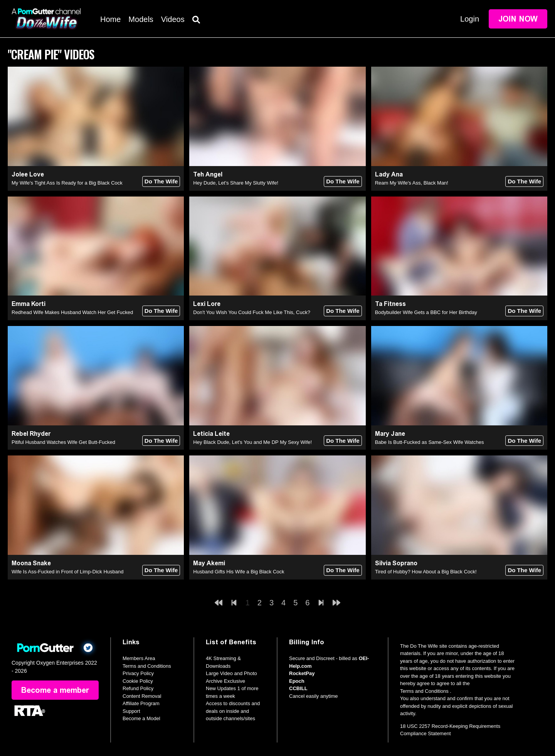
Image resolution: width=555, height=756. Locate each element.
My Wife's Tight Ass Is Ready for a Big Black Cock (67, 183)
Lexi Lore (207, 304)
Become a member (55, 690)
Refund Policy (138, 688)
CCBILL (298, 688)
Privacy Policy (138, 673)
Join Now (518, 19)
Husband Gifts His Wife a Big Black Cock (239, 572)
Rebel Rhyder (31, 434)
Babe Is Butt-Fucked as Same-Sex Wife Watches (430, 442)
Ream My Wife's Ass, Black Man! (412, 183)
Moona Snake (31, 563)
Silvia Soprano (396, 563)
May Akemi (209, 563)
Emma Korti (29, 304)
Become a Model (141, 718)
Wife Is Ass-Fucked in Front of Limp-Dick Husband (67, 572)
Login (470, 19)
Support (131, 711)
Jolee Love (28, 174)
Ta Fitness (390, 304)
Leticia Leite (211, 434)
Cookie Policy (138, 681)
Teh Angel (208, 174)
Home (110, 19)
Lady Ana (389, 174)
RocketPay (302, 673)
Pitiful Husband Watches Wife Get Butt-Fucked (63, 442)
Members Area (139, 658)
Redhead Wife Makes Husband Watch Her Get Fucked (72, 312)
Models (141, 19)
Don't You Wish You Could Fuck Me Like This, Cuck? (252, 312)
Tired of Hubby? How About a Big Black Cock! (426, 572)
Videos (173, 19)
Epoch (297, 681)
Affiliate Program (141, 703)
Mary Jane (390, 434)
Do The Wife (161, 181)
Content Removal (142, 696)
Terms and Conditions (147, 666)
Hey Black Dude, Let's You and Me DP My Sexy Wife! (252, 442)
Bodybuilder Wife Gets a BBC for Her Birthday (426, 312)
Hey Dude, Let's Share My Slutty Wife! (236, 183)
